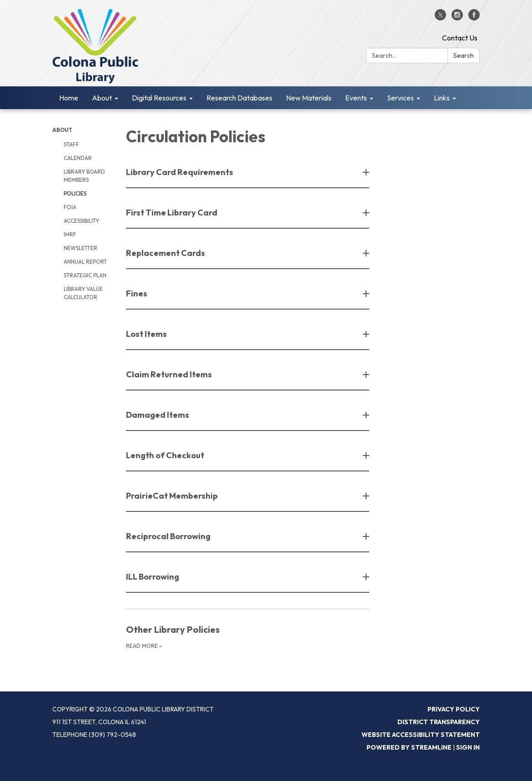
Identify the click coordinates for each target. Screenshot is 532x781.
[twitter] (440, 18)
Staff (71, 144)
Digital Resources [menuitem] (159, 98)
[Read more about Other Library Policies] (248, 636)
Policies (75, 193)
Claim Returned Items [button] (170, 374)
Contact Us (460, 38)
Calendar (78, 158)
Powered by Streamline (409, 747)
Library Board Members (84, 176)
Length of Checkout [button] (166, 455)
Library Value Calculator (83, 293)
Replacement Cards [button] (166, 253)
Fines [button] (137, 293)
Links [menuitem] (442, 98)
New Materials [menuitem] (309, 98)
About (62, 130)
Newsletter (80, 248)
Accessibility (81, 221)
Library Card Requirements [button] (180, 172)
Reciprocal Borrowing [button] (169, 536)
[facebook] (474, 18)
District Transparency (439, 722)
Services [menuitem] (400, 98)
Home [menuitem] (69, 98)
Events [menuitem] (356, 98)
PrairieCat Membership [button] (173, 496)
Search (464, 55)
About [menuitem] (102, 98)
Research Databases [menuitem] (239, 98)
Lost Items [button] (147, 334)
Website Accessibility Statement (421, 735)
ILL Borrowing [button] (153, 577)
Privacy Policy (454, 709)
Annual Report (85, 262)
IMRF (70, 234)
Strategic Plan (85, 275)
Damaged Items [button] (158, 415)
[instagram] (457, 18)
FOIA (70, 207)
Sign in (468, 747)
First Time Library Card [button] (172, 213)
